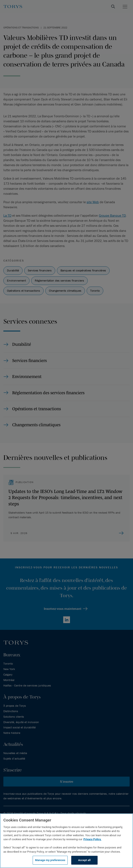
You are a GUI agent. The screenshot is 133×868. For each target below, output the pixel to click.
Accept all (84, 860)
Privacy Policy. (92, 839)
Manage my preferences (50, 860)
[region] (66, 841)
